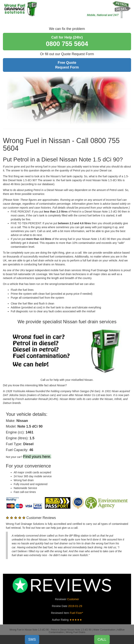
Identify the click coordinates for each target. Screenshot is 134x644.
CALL (102, 639)
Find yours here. (37, 457)
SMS (32, 639)
